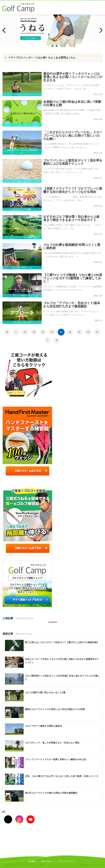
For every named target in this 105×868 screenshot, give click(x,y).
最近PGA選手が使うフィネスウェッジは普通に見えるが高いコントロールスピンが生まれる (73, 77)
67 (97, 332)
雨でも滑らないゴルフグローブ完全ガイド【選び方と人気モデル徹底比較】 (62, 642)
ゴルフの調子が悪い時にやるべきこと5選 (45, 692)
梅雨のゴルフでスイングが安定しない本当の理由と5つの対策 (55, 709)
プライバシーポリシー (67, 861)
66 (88, 332)
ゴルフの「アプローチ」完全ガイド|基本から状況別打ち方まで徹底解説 (72, 305)
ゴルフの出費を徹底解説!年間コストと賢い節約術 (72, 246)
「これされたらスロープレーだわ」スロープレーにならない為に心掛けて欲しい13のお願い (73, 135)
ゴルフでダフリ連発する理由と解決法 (43, 726)
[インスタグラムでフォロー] (19, 819)
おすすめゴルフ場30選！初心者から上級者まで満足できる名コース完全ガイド (71, 218)
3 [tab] (57, 46)
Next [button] (101, 30)
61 (43, 332)
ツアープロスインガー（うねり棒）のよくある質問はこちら (42, 58)
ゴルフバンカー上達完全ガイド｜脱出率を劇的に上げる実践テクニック (73, 162)
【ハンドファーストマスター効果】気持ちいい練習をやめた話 (55, 759)
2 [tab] (52, 46)
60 (34, 332)
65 (79, 332)
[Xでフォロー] (8, 819)
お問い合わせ (47, 861)
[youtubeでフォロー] (30, 819)
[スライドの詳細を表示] (52, 31)
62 (52, 332)
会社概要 (32, 861)
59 (25, 332)
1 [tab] (48, 46)
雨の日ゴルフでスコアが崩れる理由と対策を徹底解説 (51, 793)
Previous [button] (4, 30)
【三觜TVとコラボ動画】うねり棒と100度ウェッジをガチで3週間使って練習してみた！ (73, 278)
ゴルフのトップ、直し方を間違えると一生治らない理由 (52, 743)
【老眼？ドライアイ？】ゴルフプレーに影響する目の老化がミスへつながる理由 (73, 190)
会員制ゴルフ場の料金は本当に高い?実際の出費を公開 (72, 103)
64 (70, 332)
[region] (52, 31)
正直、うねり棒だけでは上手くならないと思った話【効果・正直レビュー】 (62, 776)
